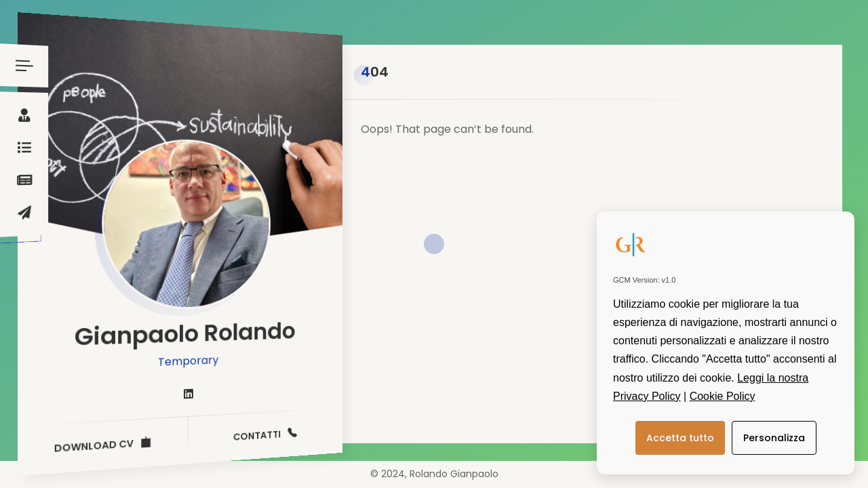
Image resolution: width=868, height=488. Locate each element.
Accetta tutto (680, 438)
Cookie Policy (723, 396)
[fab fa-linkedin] (189, 394)
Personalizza (774, 438)
